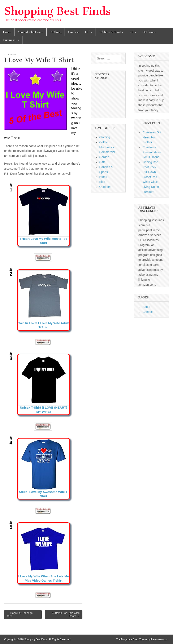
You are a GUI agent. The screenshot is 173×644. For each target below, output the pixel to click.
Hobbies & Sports (111, 32)
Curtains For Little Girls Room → (66, 615)
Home (7, 32)
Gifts (89, 32)
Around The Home (30, 32)
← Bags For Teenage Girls (20, 615)
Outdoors (149, 32)
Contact (148, 312)
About (146, 307)
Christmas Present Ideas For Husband (152, 152)
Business (9, 40)
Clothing (56, 32)
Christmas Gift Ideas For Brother (152, 137)
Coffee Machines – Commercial (107, 147)
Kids (133, 32)
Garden (73, 32)
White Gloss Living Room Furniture (151, 187)
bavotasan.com (160, 639)
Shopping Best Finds (57, 11)
